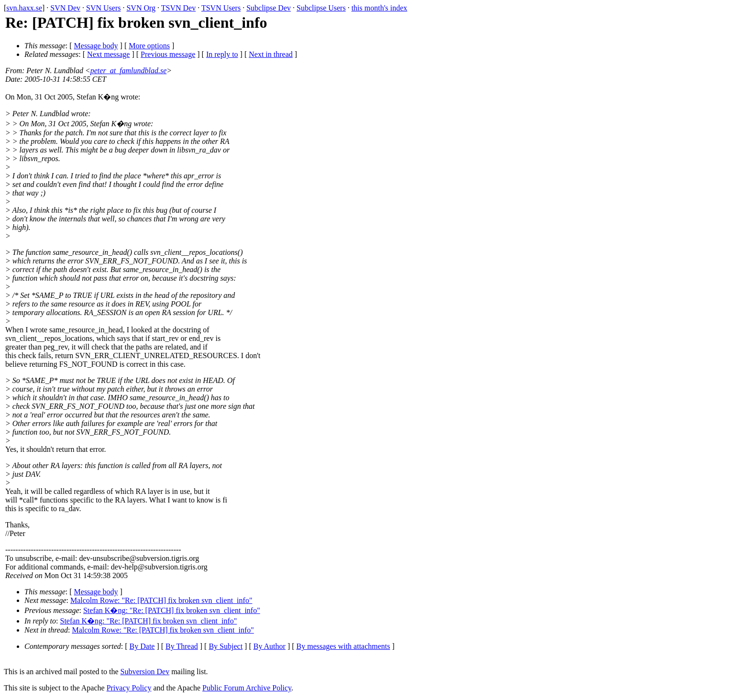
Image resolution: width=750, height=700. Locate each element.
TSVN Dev (178, 8)
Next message (108, 54)
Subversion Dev (145, 672)
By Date (142, 646)
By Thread (182, 646)
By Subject (226, 646)
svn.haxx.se (24, 8)
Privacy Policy (129, 688)
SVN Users (103, 8)
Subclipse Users (321, 8)
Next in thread (271, 54)
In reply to (222, 54)
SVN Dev (65, 8)
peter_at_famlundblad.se (129, 71)
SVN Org (141, 8)
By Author (270, 646)
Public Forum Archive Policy (247, 688)
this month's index (380, 8)
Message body (96, 46)
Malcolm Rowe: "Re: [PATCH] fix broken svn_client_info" (161, 600)
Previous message (168, 54)
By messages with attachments (343, 646)
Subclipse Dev (269, 8)
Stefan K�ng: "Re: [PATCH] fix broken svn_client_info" (172, 610)
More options (149, 46)
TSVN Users (221, 8)
